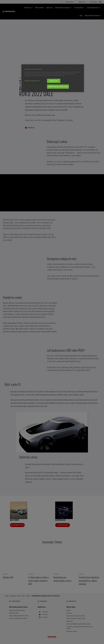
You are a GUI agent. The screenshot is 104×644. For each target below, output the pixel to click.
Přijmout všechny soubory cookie (58, 87)
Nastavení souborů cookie (32, 81)
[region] (53, 78)
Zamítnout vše (54, 81)
